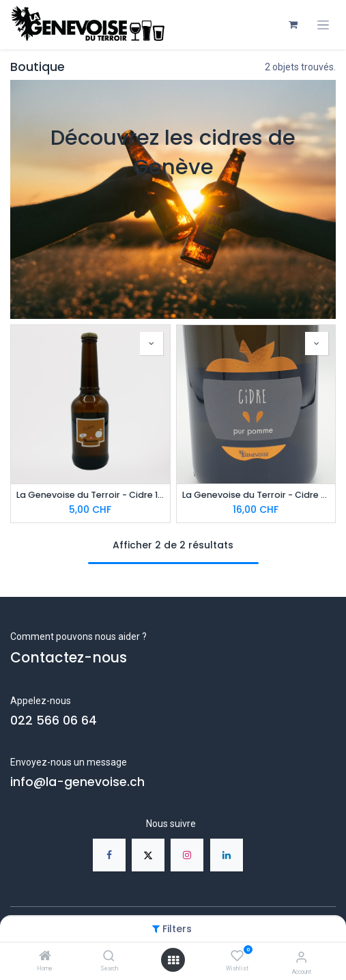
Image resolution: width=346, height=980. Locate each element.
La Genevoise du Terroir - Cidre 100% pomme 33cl (90, 495)
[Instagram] (187, 855)
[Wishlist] (237, 956)
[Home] (45, 957)
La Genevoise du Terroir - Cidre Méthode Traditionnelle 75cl (256, 495)
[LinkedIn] (227, 855)
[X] (148, 855)
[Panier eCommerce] (293, 25)
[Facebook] (109, 855)
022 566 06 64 (54, 720)
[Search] (109, 957)
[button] (152, 344)
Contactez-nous (69, 657)
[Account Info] (301, 957)
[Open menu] (173, 960)
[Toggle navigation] (323, 25)
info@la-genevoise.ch (77, 782)
